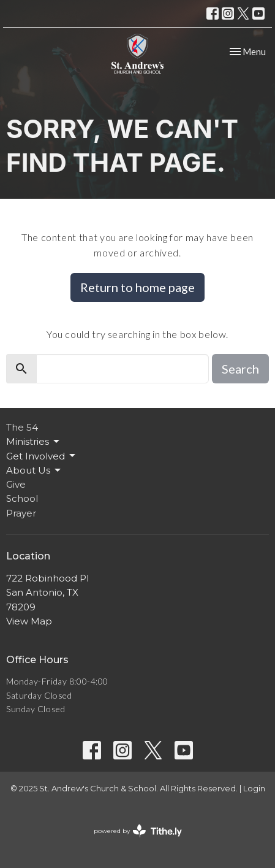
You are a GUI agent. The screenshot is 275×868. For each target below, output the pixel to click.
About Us (34, 470)
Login (254, 789)
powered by (138, 831)
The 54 (22, 427)
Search (240, 369)
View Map (29, 621)
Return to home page (137, 287)
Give (16, 484)
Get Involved (42, 456)
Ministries (34, 442)
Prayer (21, 513)
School (22, 498)
